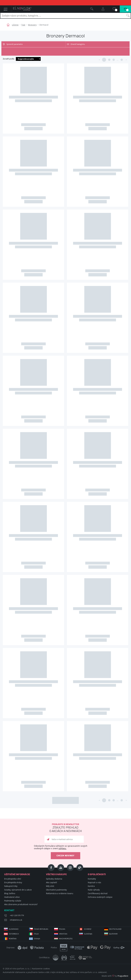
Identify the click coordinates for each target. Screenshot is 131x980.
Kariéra (91, 886)
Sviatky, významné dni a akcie (18, 890)
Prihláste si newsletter (65, 828)
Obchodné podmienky (56, 890)
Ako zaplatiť (51, 882)
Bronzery (32, 25)
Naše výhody (94, 890)
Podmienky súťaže (13, 901)
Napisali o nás (94, 882)
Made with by (115, 976)
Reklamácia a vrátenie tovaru (60, 893)
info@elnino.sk (16, 920)
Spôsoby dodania (54, 879)
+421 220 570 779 (17, 915)
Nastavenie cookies (41, 969)
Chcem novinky (65, 856)
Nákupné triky (11, 886)
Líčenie (15, 25)
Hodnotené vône (12, 897)
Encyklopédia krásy (13, 882)
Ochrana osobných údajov (100, 897)
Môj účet (50, 886)
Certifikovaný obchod (98, 893)
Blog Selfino (10, 893)
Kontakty (92, 879)
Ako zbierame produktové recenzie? (21, 904)
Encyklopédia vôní (13, 879)
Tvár (23, 25)
